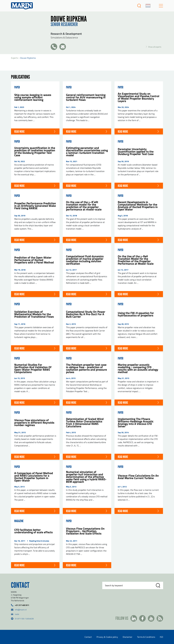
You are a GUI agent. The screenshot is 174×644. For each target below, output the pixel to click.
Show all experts (154, 47)
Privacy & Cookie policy (107, 637)
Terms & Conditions (146, 637)
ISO (161, 637)
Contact (88, 637)
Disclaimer (128, 637)
